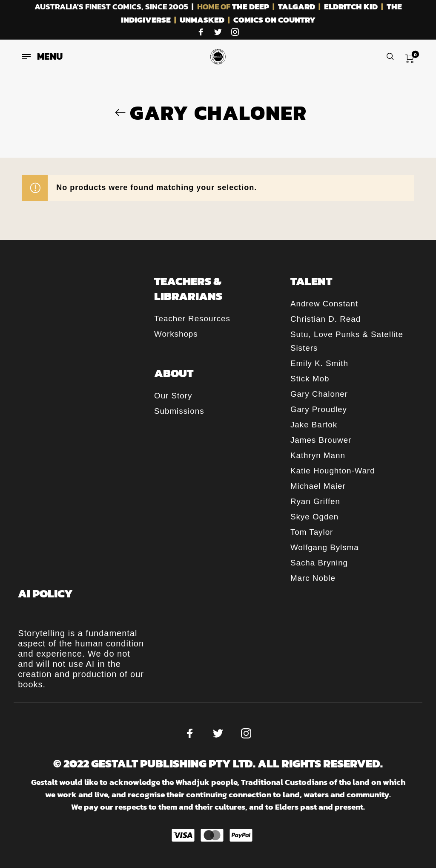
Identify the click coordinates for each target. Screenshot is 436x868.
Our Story (173, 396)
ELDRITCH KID (351, 7)
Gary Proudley (319, 409)
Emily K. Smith (319, 363)
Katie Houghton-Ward (333, 471)
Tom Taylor (312, 532)
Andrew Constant (324, 304)
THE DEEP (251, 7)
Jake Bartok (314, 425)
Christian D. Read (326, 319)
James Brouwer (321, 440)
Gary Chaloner (319, 394)
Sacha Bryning (319, 563)
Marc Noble (313, 578)
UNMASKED (202, 20)
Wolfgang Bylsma (325, 547)
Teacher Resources (192, 319)
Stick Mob (310, 379)
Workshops (176, 334)
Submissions (179, 411)
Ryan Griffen (315, 501)
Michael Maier (318, 486)
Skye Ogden (314, 517)
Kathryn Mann (318, 455)
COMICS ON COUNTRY (274, 20)
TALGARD (297, 7)
